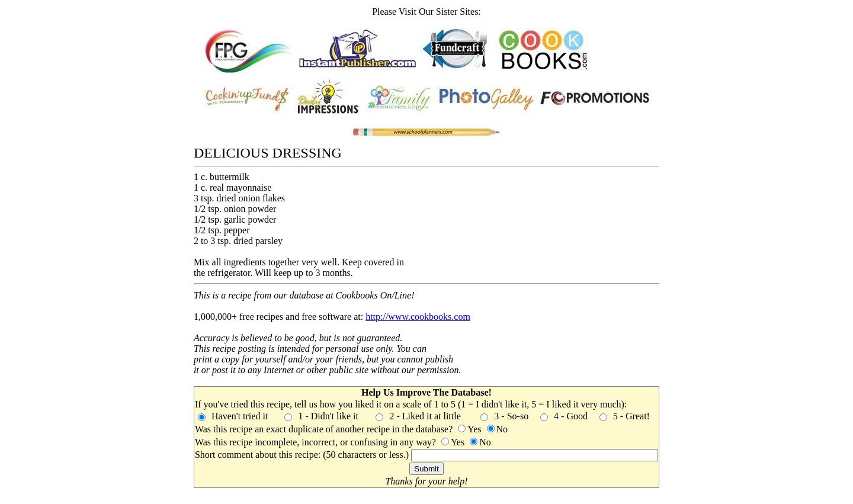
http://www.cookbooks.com (418, 317)
